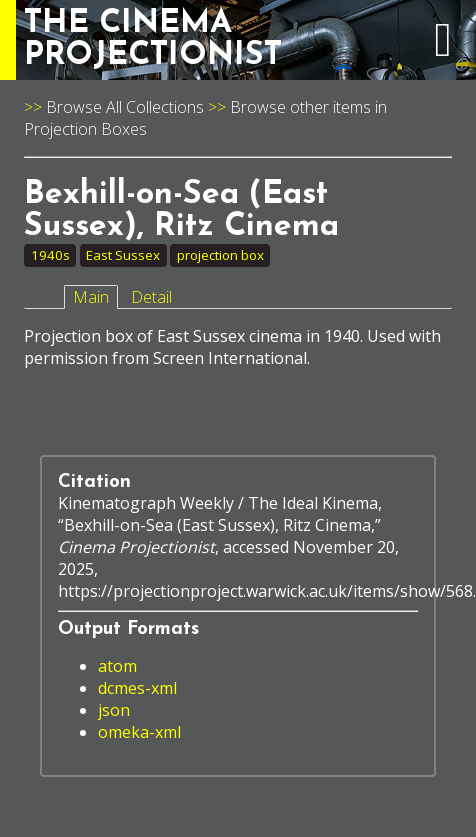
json (114, 710)
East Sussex (123, 255)
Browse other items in (308, 107)
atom (117, 666)
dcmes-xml (137, 688)
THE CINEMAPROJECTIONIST (153, 40)
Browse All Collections (125, 107)
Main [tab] (91, 297)
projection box (220, 255)
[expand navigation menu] (443, 50)
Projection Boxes (85, 129)
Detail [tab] (151, 297)
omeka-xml (139, 732)
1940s (50, 255)
